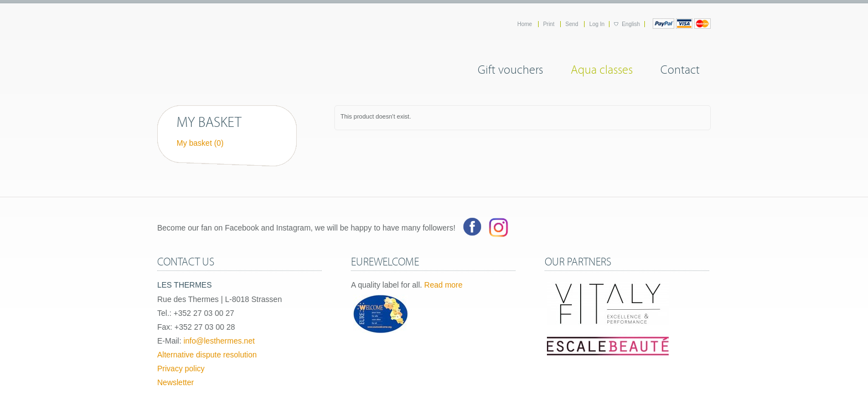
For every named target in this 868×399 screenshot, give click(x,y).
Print (549, 24)
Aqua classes (602, 68)
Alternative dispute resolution (207, 355)
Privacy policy (181, 369)
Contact (680, 68)
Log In (597, 24)
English (631, 24)
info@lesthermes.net (219, 341)
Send (572, 24)
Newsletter (175, 382)
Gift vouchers (510, 68)
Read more (443, 285)
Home (525, 24)
